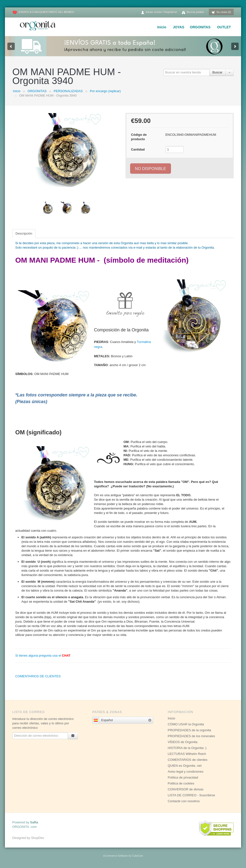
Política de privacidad (183, 777)
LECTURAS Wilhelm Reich (187, 754)
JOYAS (179, 27)
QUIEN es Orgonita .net (185, 766)
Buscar (217, 72)
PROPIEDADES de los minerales (191, 736)
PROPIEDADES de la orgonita (189, 730)
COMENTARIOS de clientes (188, 760)
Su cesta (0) (221, 12)
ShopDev (38, 838)
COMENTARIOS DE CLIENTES (38, 676)
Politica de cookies (181, 783)
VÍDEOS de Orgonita (183, 742)
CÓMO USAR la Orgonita (186, 724)
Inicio (162, 27)
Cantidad (138, 149)
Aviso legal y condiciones (186, 772)
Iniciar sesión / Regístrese (159, 12)
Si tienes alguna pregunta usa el (43, 655)
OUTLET (224, 27)
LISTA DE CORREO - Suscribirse (192, 795)
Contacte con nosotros (184, 801)
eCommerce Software (115, 856)
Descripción (24, 233)
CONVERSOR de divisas (186, 789)
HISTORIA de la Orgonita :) (187, 748)
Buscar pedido (193, 12)
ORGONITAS (200, 27)
